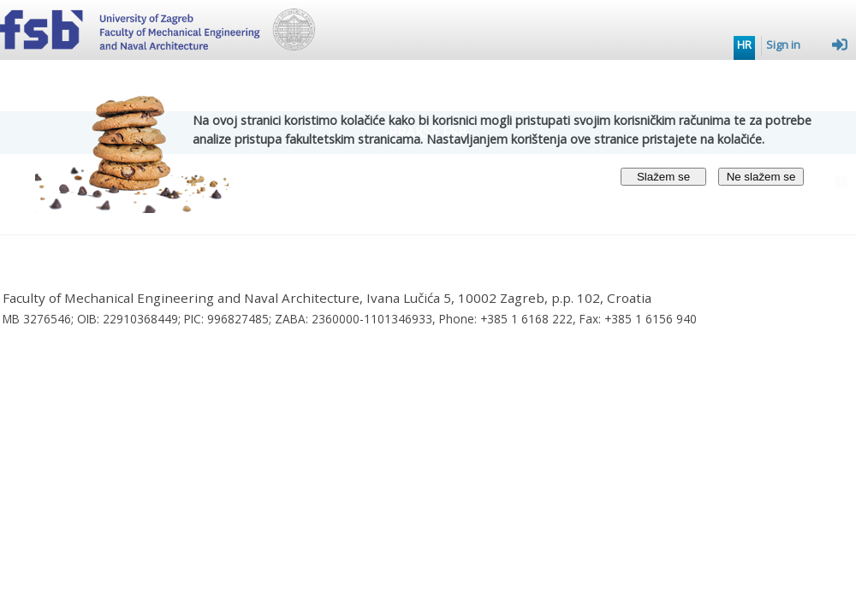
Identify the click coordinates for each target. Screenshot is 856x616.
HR (744, 44)
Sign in (807, 44)
